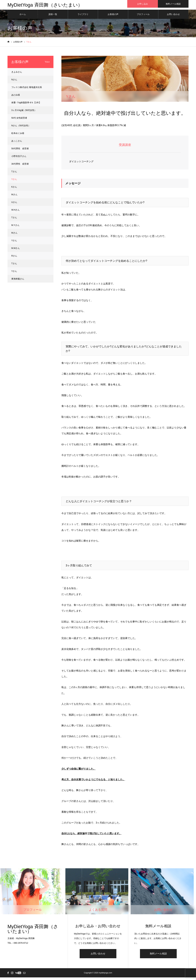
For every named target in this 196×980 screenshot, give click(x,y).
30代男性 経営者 (20, 166)
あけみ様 (16, 97)
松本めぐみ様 (18, 136)
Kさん (14, 189)
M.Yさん (15, 228)
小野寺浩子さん (19, 159)
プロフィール (143, 17)
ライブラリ (83, 17)
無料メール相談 (173, 4)
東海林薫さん (18, 281)
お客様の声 (113, 17)
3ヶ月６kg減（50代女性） (24, 113)
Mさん (14, 197)
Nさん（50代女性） (21, 128)
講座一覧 (53, 17)
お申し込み (143, 4)
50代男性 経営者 (20, 151)
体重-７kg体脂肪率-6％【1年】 (26, 105)
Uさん (14, 205)
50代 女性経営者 (19, 120)
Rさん (14, 258)
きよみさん (17, 74)
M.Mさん (16, 251)
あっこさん (17, 143)
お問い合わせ (173, 17)
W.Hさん (15, 212)
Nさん (14, 82)
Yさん (14, 182)
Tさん (14, 174)
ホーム (23, 17)
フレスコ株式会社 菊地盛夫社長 (27, 90)
